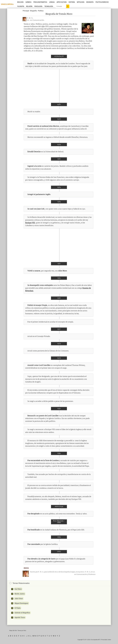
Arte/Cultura (62, 2)
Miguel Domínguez (21, 603)
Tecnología (49, 6)
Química (29, 2)
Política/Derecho (102, 2)
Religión (29, 6)
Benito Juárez (20, 594)
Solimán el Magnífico (22, 613)
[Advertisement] (59, 86)
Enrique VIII (30, 223)
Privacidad (104, 640)
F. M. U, (30, 18)
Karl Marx (18, 589)
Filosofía (21, 6)
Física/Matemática (40, 2)
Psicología (38, 6)
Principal (26, 11)
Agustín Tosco (20, 617)
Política (41, 11)
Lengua (52, 2)
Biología (20, 2)
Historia (72, 2)
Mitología (81, 2)
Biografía (90, 2)
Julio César (19, 599)
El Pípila (18, 608)
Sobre (109, 640)
